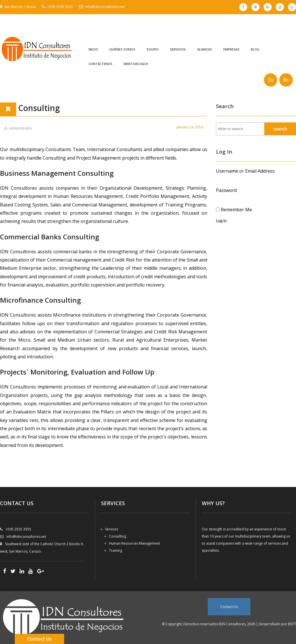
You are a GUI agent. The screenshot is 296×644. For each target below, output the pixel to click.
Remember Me (236, 210)
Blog (255, 49)
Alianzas (205, 49)
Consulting (117, 536)
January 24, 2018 (190, 127)
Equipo (153, 49)
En (286, 80)
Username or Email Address (245, 171)
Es (271, 80)
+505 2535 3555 (60, 7)
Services (112, 529)
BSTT (292, 624)
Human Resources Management (135, 543)
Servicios (178, 49)
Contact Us (229, 607)
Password (226, 190)
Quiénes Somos (122, 49)
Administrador (21, 128)
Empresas (231, 49)
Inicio (93, 49)
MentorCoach (136, 64)
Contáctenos (100, 64)
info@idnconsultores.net (105, 7)
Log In (221, 221)
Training (116, 550)
